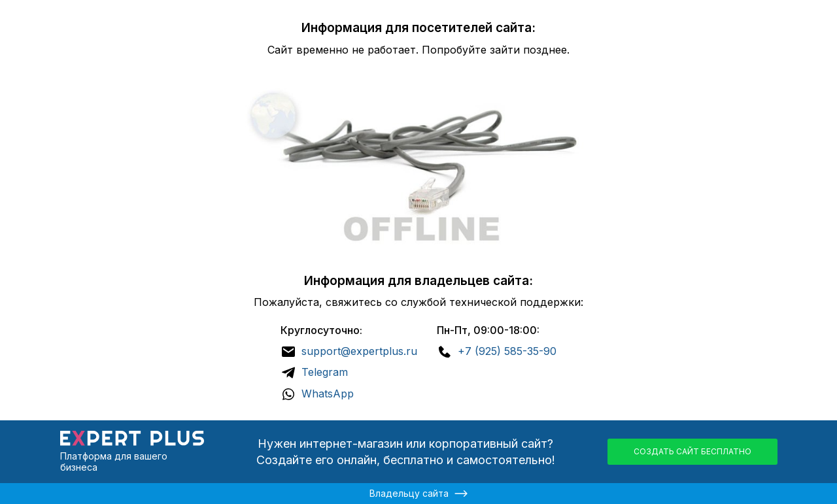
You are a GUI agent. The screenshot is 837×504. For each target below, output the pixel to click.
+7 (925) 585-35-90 (507, 351)
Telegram (325, 372)
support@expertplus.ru (359, 351)
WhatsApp (328, 394)
